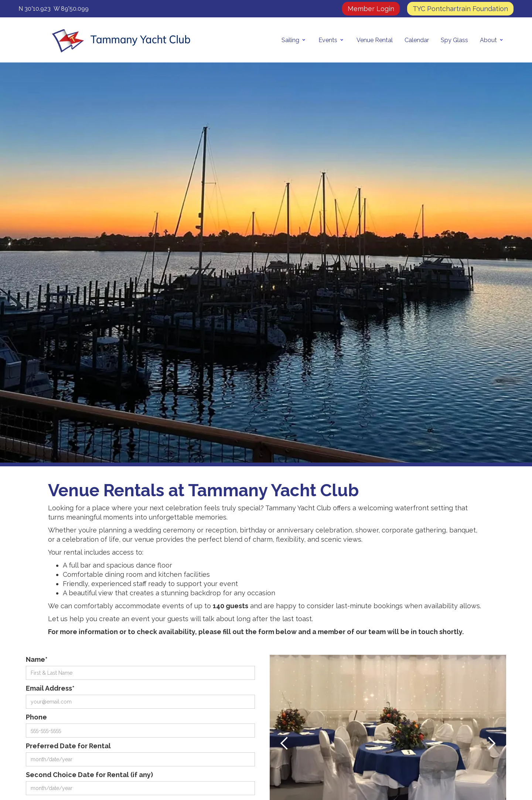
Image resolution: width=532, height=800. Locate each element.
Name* (37, 659)
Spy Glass (454, 40)
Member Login (371, 9)
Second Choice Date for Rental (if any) (89, 775)
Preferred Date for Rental (68, 746)
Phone (36, 717)
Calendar (417, 40)
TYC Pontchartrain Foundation (460, 9)
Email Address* (50, 688)
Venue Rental (375, 40)
